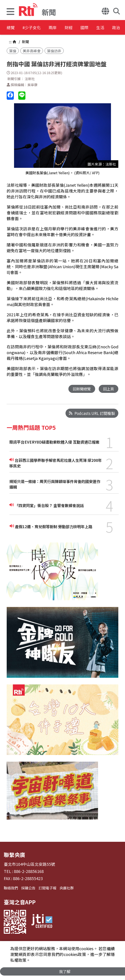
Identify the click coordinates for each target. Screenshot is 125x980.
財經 (83, 28)
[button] (10, 12)
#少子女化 (37, 28)
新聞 (25, 42)
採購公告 (28, 888)
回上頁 (108, 389)
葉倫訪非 (54, 51)
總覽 (11, 28)
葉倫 (13, 51)
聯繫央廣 (14, 855)
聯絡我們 (11, 888)
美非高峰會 (32, 51)
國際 (103, 28)
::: (10, 42)
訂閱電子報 (47, 888)
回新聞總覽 (81, 389)
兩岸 (63, 28)
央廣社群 (67, 888)
